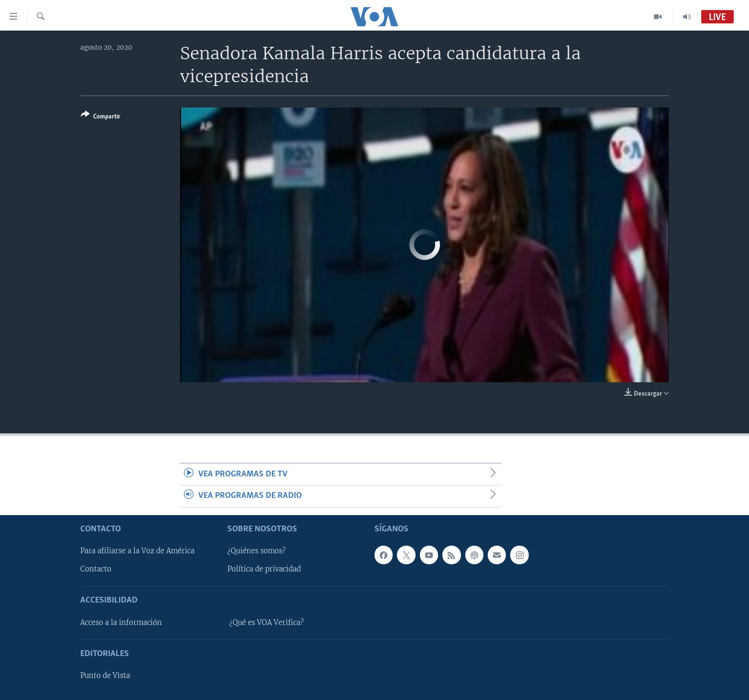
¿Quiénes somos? (257, 551)
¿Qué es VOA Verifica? (267, 623)
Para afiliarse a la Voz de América (137, 551)
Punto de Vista (105, 676)
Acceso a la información (121, 623)
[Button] (101, 117)
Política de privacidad (264, 569)
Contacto (96, 569)
